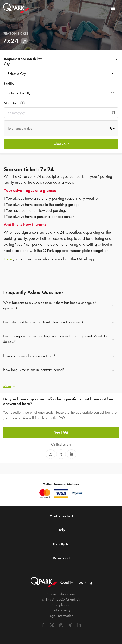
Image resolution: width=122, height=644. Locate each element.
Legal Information (61, 616)
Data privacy (61, 610)
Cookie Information (61, 594)
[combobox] (61, 74)
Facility (9, 84)
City (7, 64)
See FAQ (61, 432)
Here (8, 259)
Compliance (61, 605)
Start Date (11, 103)
